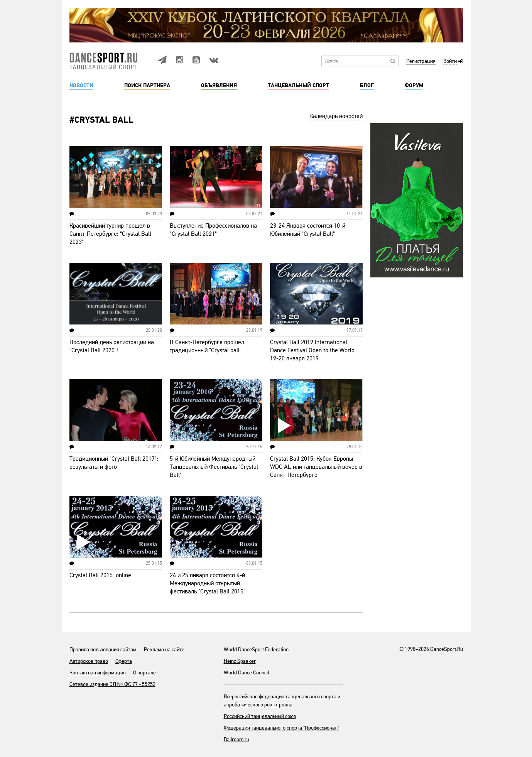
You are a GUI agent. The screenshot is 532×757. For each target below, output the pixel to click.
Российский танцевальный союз (260, 716)
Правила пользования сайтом (103, 650)
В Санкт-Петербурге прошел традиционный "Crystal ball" (207, 346)
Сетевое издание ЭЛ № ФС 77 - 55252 (112, 684)
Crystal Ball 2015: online (100, 575)
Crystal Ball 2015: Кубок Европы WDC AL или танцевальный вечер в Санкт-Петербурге (316, 467)
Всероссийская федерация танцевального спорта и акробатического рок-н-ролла (282, 701)
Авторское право (89, 661)
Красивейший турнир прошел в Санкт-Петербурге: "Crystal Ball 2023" (110, 234)
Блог (367, 86)
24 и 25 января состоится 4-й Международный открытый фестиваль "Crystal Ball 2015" (208, 583)
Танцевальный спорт (298, 86)
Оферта (124, 661)
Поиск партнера (147, 86)
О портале (144, 673)
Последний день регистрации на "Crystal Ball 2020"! (112, 346)
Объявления (219, 86)
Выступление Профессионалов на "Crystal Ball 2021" (213, 230)
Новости (81, 86)
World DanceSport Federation (256, 650)
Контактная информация (98, 673)
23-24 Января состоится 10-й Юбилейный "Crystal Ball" (308, 230)
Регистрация (421, 62)
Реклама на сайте (164, 650)
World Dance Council (246, 673)
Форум (414, 86)
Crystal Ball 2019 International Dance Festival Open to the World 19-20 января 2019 (312, 350)
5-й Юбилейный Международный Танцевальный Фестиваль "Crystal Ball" (214, 467)
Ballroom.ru (236, 739)
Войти (450, 62)
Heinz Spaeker (240, 661)
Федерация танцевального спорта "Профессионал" (281, 728)
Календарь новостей (336, 116)
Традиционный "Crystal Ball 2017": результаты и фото (114, 463)
